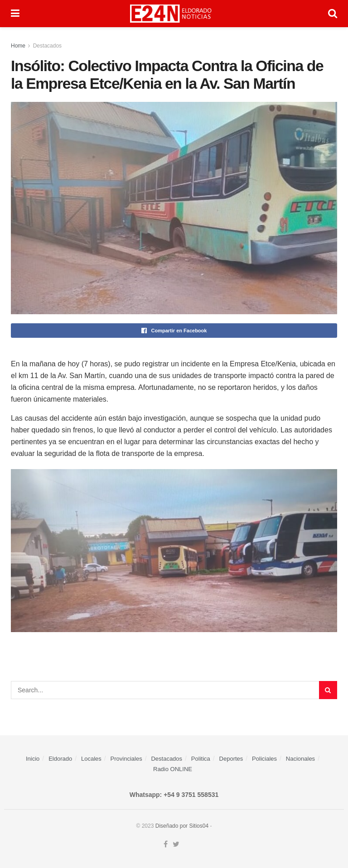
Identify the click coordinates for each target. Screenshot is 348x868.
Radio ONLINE (173, 769)
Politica (201, 759)
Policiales (264, 759)
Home (18, 46)
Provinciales (126, 759)
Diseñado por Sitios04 (182, 826)
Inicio (33, 759)
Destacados (47, 46)
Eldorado (60, 759)
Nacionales (300, 759)
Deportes (231, 759)
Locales (91, 759)
